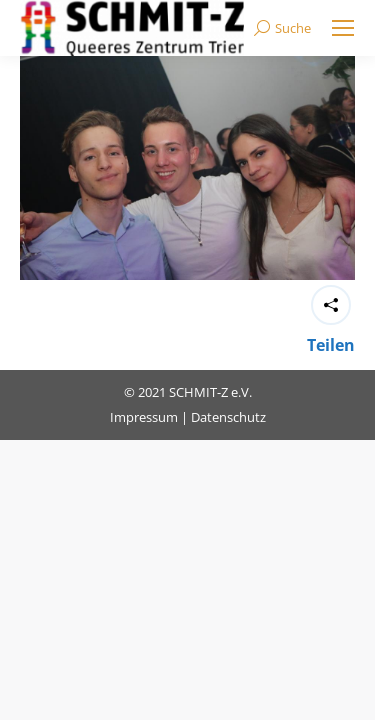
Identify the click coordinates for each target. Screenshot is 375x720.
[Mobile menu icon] (343, 28)
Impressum (144, 417)
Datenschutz (228, 417)
